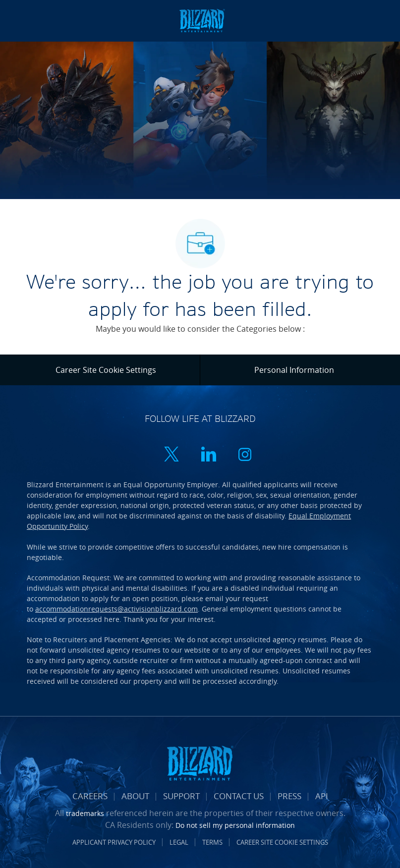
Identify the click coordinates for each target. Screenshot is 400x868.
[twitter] (171, 455)
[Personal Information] (294, 370)
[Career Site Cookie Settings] (106, 370)
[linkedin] (208, 455)
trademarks (85, 813)
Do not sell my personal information (235, 825)
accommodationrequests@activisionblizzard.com (116, 609)
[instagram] (245, 455)
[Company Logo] (202, 20)
